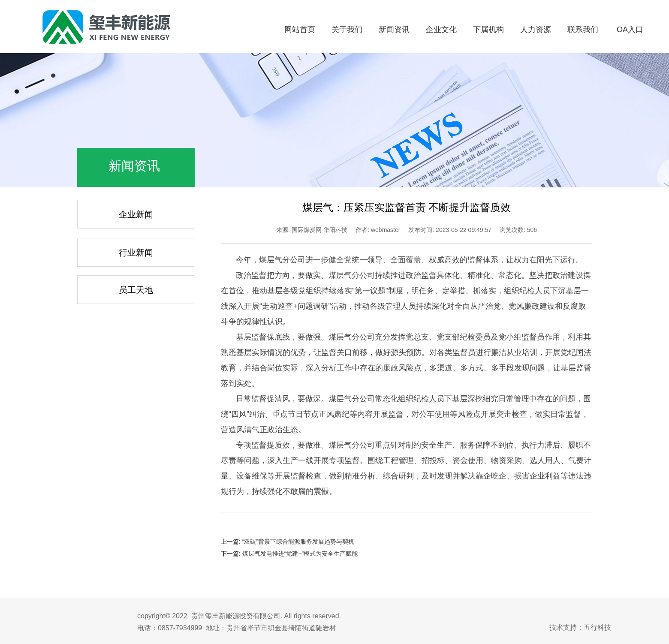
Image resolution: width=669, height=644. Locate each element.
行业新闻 (136, 253)
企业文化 (441, 30)
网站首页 (300, 30)
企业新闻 (136, 214)
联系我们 (583, 30)
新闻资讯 (394, 30)
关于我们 (347, 30)
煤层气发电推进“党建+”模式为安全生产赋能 (300, 554)
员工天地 (136, 290)
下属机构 (488, 30)
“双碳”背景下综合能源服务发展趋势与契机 (298, 542)
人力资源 (536, 30)
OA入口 (630, 30)
